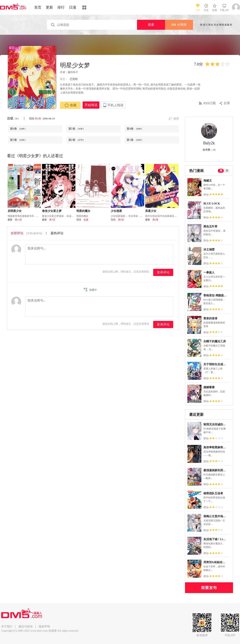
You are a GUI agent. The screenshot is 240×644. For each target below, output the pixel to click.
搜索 (151, 25)
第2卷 (77, 140)
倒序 (176, 119)
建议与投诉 (26, 627)
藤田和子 (73, 72)
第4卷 (135, 129)
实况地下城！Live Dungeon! (221, 539)
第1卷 (135, 140)
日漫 (73, 7)
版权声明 (44, 627)
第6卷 (38, 119)
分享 (227, 103)
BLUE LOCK (212, 204)
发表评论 (163, 272)
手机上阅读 (115, 105)
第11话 (18, 220)
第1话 (52, 220)
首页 (38, 7)
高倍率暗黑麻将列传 (216, 447)
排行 (61, 7)
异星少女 (151, 211)
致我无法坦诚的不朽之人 (219, 424)
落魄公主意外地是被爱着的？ (222, 516)
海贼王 (208, 181)
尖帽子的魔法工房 (215, 341)
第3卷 (18, 140)
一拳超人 (209, 272)
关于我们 (7, 627)
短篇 (86, 220)
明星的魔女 (83, 211)
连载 (13, 118)
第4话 (121, 220)
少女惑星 (116, 211)
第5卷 (77, 129)
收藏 (70, 105)
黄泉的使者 (210, 318)
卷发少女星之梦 (52, 211)
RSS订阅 (210, 103)
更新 (49, 7)
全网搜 (179, 25)
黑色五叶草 (210, 227)
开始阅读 (91, 105)
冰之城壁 (209, 250)
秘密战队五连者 (213, 493)
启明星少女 (15, 211)
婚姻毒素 (209, 387)
